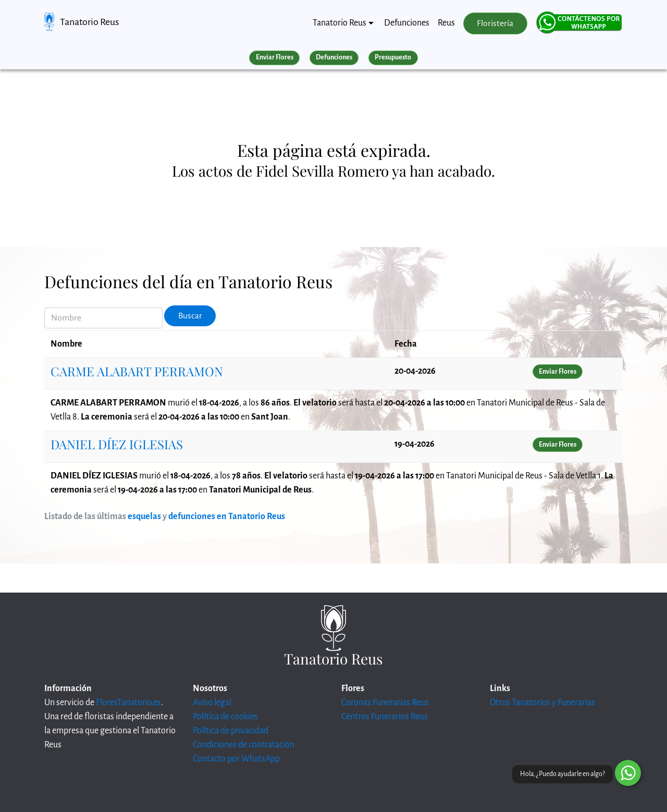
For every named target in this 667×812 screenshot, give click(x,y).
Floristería (495, 23)
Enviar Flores (275, 57)
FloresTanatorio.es (128, 703)
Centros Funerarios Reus (385, 717)
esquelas (144, 516)
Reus (446, 23)
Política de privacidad (231, 731)
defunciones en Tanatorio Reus (227, 516)
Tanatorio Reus (89, 22)
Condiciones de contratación (244, 745)
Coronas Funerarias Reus (385, 703)
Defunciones (407, 23)
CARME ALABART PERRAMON (137, 371)
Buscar (190, 316)
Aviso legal (212, 703)
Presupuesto (393, 57)
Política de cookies (225, 717)
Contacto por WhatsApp (236, 759)
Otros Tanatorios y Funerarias (542, 703)
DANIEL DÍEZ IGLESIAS (117, 444)
